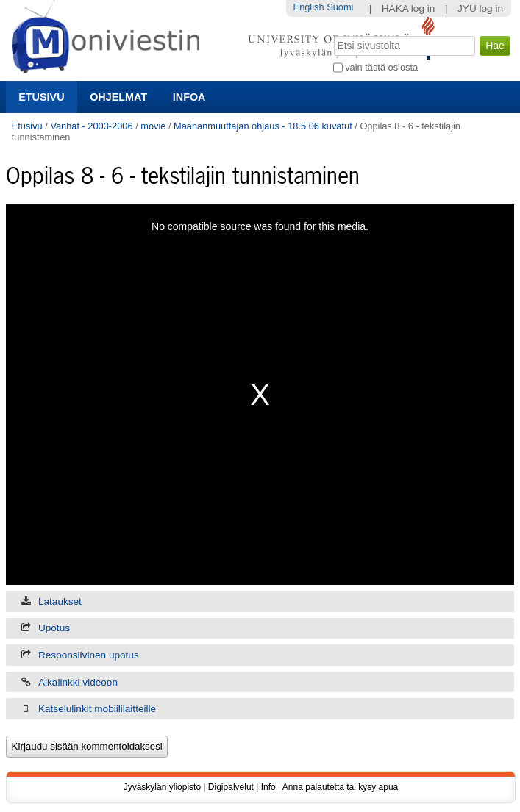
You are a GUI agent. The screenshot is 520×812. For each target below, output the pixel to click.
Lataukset (60, 601)
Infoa (189, 97)
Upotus (54, 628)
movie (153, 126)
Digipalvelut (231, 787)
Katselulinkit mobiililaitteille (97, 709)
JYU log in (480, 8)
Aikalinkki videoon (78, 682)
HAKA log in (409, 8)
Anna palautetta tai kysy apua (340, 787)
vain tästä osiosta (381, 67)
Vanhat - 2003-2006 (91, 126)
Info (268, 787)
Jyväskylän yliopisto (162, 787)
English (309, 7)
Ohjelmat (118, 97)
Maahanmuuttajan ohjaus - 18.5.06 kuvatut (263, 126)
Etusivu (41, 97)
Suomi (340, 7)
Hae (332, 35)
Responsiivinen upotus (89, 655)
